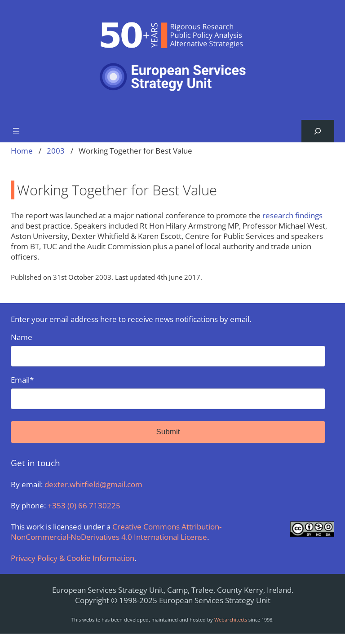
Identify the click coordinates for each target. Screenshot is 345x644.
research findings (292, 215)
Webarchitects (231, 620)
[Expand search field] (318, 131)
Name (168, 349)
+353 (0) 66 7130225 (84, 505)
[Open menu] (16, 131)
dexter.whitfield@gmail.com (93, 484)
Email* (168, 392)
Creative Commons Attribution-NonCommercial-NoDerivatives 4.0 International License (116, 532)
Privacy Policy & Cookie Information (73, 558)
